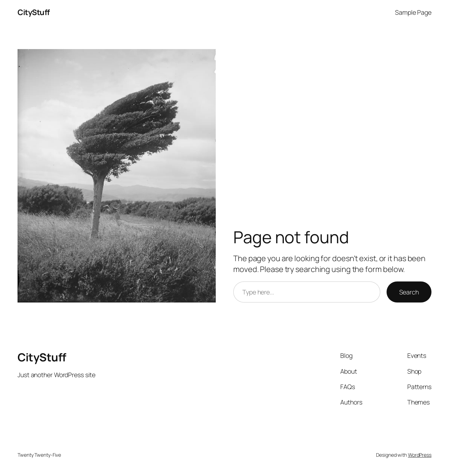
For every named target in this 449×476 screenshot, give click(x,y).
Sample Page (413, 12)
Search (409, 292)
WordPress (420, 455)
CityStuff (34, 12)
